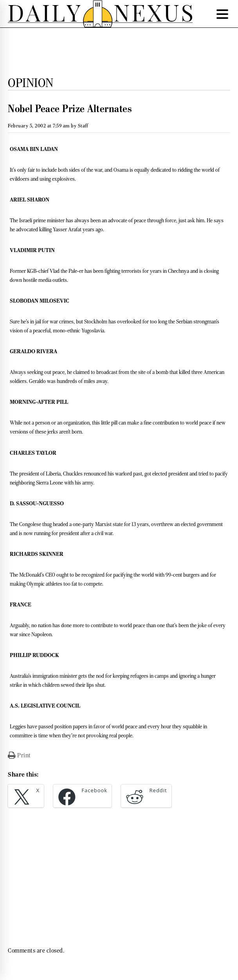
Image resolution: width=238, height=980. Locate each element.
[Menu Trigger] (222, 14)
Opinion (31, 83)
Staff (83, 126)
